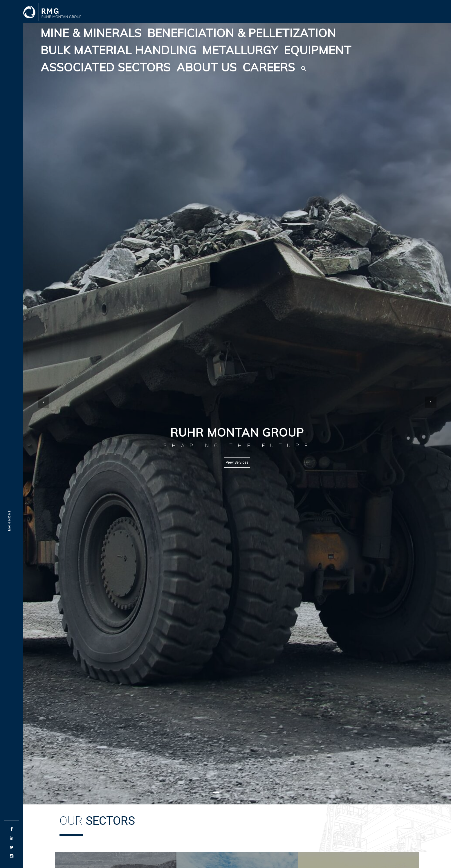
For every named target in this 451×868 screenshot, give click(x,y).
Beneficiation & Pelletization (242, 33)
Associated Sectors (106, 67)
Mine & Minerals (91, 33)
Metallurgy (240, 50)
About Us (207, 67)
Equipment (318, 50)
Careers (269, 67)
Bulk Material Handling (119, 50)
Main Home (9, 521)
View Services (237, 462)
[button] (304, 67)
